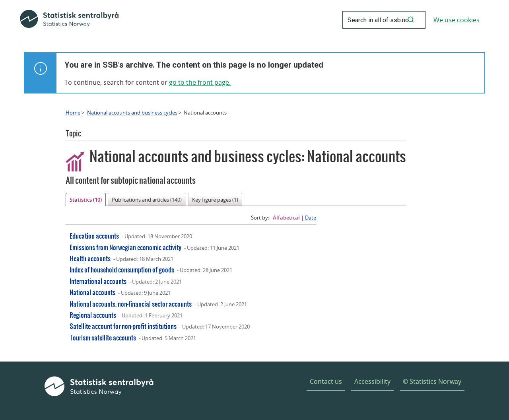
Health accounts (90, 258)
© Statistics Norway (432, 381)
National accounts (92, 292)
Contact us (326, 381)
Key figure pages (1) (215, 200)
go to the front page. (200, 82)
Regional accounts (93, 315)
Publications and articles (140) (147, 200)
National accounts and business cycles (132, 113)
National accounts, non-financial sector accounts (131, 304)
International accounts (98, 281)
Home (73, 113)
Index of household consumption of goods (122, 269)
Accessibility (372, 381)
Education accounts (94, 236)
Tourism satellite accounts (103, 337)
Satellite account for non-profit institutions (123, 326)
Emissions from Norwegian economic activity (125, 247)
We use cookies (457, 20)
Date (311, 218)
